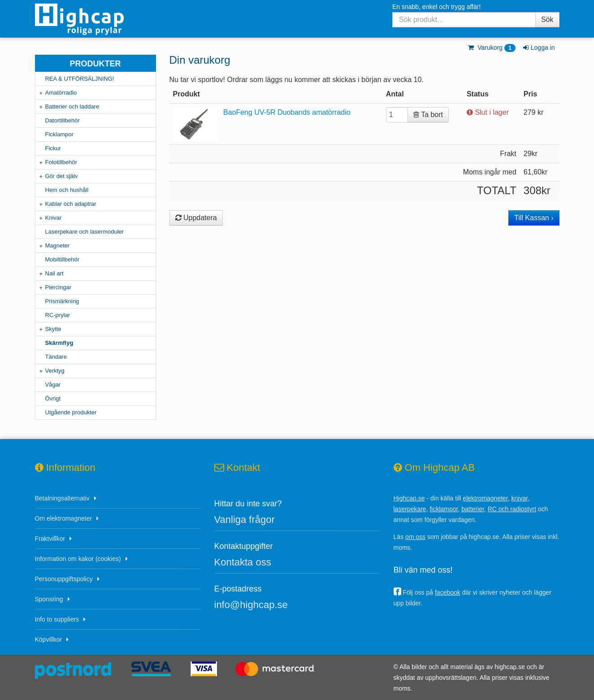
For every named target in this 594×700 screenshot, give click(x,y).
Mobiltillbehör (63, 259)
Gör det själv (62, 176)
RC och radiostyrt (512, 509)
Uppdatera (196, 218)
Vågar (53, 385)
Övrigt (53, 398)
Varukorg (492, 48)
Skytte (53, 329)
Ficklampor (60, 134)
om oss (415, 537)
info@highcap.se (251, 605)
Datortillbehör (63, 120)
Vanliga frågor (245, 520)
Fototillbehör (61, 162)
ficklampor (444, 509)
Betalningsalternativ (62, 498)
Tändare (56, 357)
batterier (473, 509)
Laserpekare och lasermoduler (85, 232)
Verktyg (55, 371)
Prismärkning (62, 301)
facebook (448, 592)
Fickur (53, 148)
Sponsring (49, 599)
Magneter (58, 246)
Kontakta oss (243, 562)
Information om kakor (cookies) (78, 559)
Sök (547, 20)
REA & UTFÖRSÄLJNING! (80, 79)
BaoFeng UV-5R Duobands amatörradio (287, 112)
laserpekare (410, 509)
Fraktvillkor (50, 539)
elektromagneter (485, 498)
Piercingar (59, 287)
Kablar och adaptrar (71, 204)
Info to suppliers (57, 619)
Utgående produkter (71, 412)
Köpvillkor (49, 639)
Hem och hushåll (67, 190)
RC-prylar (58, 315)
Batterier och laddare (72, 107)
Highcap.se (409, 498)
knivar (520, 498)
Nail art (54, 273)
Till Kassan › (534, 218)
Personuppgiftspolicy (64, 579)
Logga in (538, 48)
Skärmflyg (59, 343)
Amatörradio (61, 93)
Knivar (54, 218)
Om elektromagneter (64, 518)
